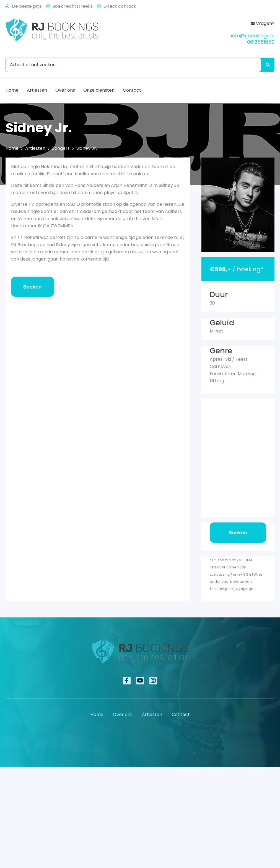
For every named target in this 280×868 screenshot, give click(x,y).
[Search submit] (267, 65)
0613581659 (261, 42)
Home (12, 90)
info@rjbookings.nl (253, 36)
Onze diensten (99, 90)
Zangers (61, 148)
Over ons (65, 90)
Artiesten (37, 90)
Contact (132, 90)
